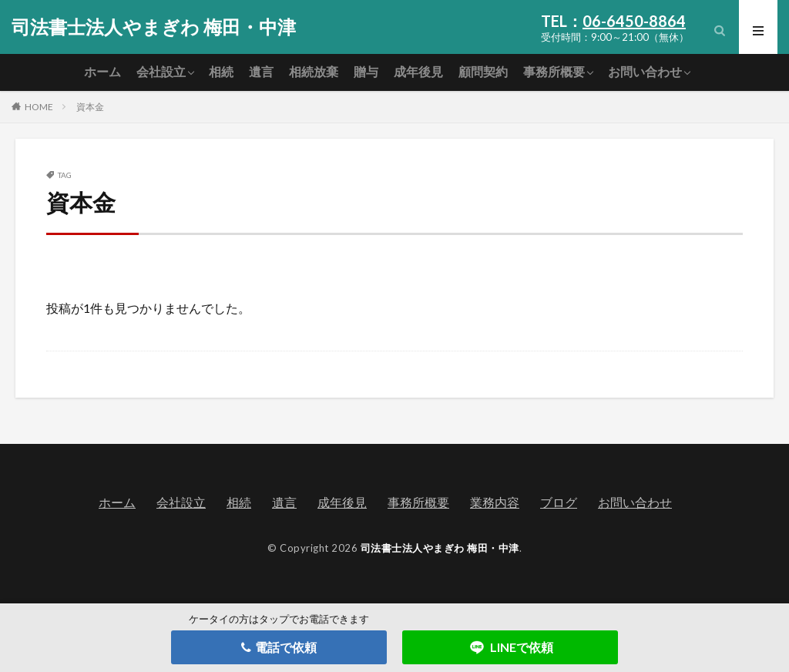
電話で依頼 (279, 647)
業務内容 (495, 502)
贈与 (366, 71)
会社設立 (161, 71)
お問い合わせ (645, 71)
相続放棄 (314, 71)
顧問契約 (483, 71)
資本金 (90, 107)
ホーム (102, 71)
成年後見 (418, 71)
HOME (39, 106)
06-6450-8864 (634, 21)
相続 (221, 71)
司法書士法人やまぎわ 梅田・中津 (154, 27)
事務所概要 (554, 71)
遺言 (261, 71)
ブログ (559, 502)
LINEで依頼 (510, 647)
